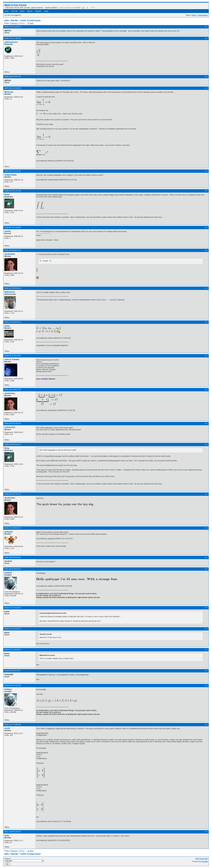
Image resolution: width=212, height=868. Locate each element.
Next (31, 23)
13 (28, 23)
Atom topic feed (202, 859)
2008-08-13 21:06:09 (12, 227)
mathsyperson (11, 42)
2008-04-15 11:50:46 (12, 38)
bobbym (8, 573)
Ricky (7, 195)
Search (30, 11)
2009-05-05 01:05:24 (12, 423)
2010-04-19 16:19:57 (12, 671)
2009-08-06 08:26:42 (12, 557)
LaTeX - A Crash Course (31, 20)
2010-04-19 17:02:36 (12, 685)
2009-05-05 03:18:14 (12, 444)
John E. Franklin (12, 360)
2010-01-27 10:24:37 (12, 629)
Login (46, 11)
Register (38, 11)
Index (7, 11)
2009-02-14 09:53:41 (12, 322)
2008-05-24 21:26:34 (12, 171)
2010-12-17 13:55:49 (12, 724)
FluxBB (205, 861)
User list (14, 11)
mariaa (7, 231)
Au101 (7, 728)
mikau (7, 326)
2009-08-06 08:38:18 (12, 569)
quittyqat (8, 532)
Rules (22, 11)
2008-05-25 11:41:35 (12, 191)
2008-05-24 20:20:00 (12, 88)
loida (7, 836)
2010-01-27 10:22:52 (12, 608)
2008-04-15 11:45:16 (12, 27)
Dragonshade (11, 175)
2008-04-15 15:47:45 (12, 76)
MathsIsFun (10, 292)
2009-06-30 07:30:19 (12, 494)
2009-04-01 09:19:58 (12, 356)
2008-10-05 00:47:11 (12, 250)
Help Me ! (15, 20)
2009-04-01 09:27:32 (12, 390)
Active (194, 15)
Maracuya (9, 92)
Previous (14, 23)
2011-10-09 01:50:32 (12, 832)
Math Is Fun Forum (15, 5)
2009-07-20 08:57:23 (12, 528)
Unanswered (203, 15)
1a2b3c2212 (10, 427)
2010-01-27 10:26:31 (12, 650)
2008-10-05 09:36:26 (12, 288)
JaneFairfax (10, 254)
